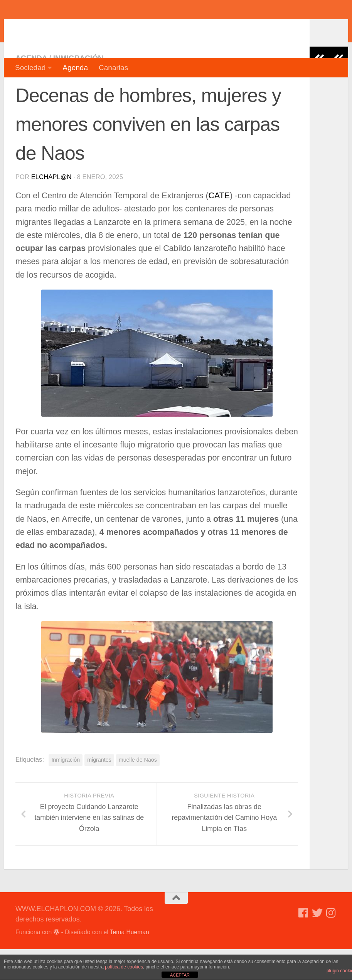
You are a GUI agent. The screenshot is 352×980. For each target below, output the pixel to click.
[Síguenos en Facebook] (303, 944)
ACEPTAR (180, 975)
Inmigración (78, 89)
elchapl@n (51, 208)
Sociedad (30, 68)
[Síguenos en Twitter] (317, 944)
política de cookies (124, 967)
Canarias (113, 68)
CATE (219, 226)
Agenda (75, 68)
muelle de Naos (138, 791)
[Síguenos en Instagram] (331, 944)
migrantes (99, 791)
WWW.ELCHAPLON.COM (128, 29)
